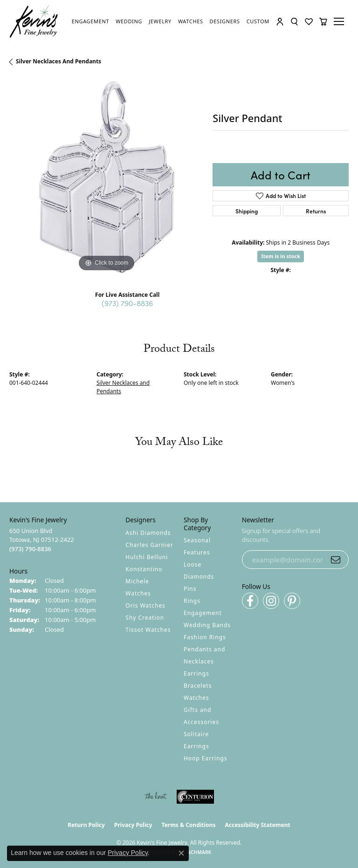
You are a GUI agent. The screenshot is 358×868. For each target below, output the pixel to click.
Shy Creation (145, 618)
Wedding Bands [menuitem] (207, 625)
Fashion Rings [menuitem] (205, 637)
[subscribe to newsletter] (336, 560)
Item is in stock (281, 256)
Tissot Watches (148, 630)
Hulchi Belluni (147, 557)
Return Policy (86, 825)
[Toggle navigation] (340, 21)
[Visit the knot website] (155, 797)
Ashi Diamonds (148, 533)
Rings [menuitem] (192, 601)
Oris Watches (145, 605)
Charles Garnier (149, 545)
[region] (106, 177)
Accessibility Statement (257, 825)
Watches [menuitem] (196, 698)
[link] (90, 21)
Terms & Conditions (189, 825)
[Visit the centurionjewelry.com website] (195, 797)
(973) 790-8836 (127, 303)
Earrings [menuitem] (196, 673)
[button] (280, 22)
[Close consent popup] (181, 853)
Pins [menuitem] (190, 589)
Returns (316, 211)
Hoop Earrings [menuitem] (205, 758)
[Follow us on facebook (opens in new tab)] (250, 601)
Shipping (247, 211)
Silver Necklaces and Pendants (59, 61)
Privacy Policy (133, 825)
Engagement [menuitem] (203, 613)
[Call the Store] (30, 549)
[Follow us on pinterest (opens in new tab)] (292, 601)
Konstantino (144, 569)
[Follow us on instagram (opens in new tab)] (271, 601)
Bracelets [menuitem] (198, 686)
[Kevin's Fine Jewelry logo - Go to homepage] (34, 22)
